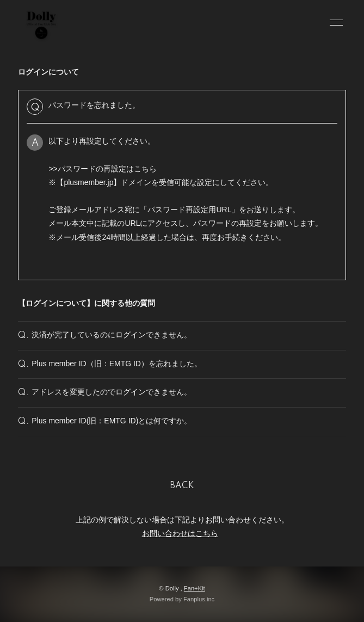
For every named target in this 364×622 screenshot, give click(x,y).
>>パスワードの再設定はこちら (102, 169)
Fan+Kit (195, 588)
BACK (182, 486)
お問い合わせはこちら (180, 533)
